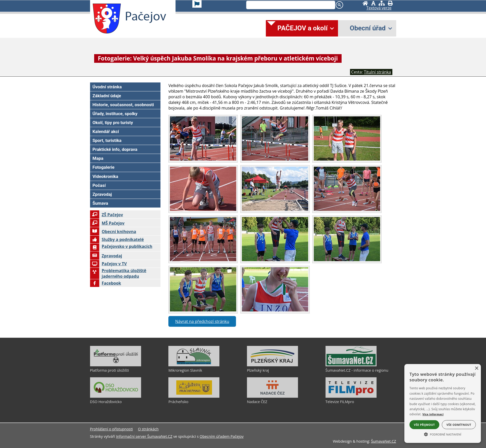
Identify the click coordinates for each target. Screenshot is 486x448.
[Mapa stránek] (382, 3)
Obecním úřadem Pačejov (221, 436)
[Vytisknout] (390, 3)
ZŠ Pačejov (107, 215)
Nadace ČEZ (257, 402)
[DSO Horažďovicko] (116, 396)
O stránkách (148, 429)
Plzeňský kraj (258, 370)
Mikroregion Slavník (185, 370)
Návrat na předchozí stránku (202, 321)
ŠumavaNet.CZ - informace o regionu (357, 370)
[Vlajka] (197, 4)
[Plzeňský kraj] (272, 365)
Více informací (433, 414)
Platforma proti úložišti (110, 370)
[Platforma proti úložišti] (116, 365)
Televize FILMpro (340, 402)
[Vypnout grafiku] (373, 3)
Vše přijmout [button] (424, 425)
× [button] (476, 368)
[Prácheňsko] (194, 396)
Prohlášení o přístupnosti (111, 429)
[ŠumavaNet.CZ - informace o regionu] (351, 365)
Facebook (106, 283)
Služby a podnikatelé (117, 239)
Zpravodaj (106, 256)
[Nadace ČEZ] (272, 396)
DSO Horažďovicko (106, 402)
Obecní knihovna (113, 232)
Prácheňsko (178, 402)
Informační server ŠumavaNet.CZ (144, 436)
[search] (290, 5)
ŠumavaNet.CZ (383, 441)
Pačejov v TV (108, 264)
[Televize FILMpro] (351, 396)
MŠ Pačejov (107, 223)
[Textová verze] (379, 8)
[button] (443, 434)
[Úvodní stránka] (365, 3)
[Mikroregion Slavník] (194, 365)
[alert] (443, 403)
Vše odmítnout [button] (459, 425)
